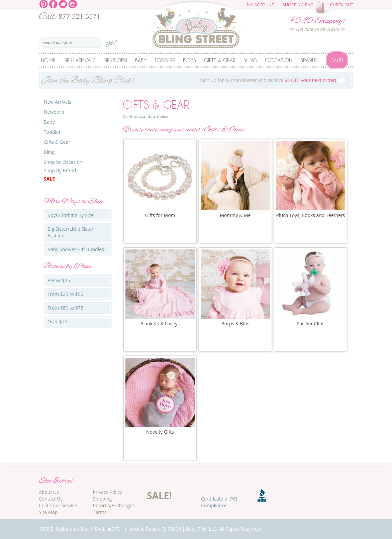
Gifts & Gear (220, 60)
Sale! (337, 60)
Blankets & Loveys (160, 324)
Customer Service (58, 505)
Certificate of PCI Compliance (219, 502)
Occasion (279, 60)
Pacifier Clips (311, 324)
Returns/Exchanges (114, 505)
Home (48, 60)
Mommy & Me (235, 215)
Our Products (134, 116)
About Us (49, 492)
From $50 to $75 (65, 308)
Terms (100, 512)
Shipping (103, 499)
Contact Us (51, 499)
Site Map (48, 512)
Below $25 (59, 280)
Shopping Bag (298, 5)
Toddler (165, 60)
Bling (250, 60)
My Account (260, 5)
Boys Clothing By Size (71, 215)
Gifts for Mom (160, 215)
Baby (141, 60)
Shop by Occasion (63, 162)
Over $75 (57, 321)
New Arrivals (80, 60)
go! (111, 41)
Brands (309, 60)
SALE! (159, 496)
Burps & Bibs (235, 324)
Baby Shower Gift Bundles (76, 249)
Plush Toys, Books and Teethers (311, 215)
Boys (189, 60)
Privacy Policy (108, 492)
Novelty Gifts (160, 432)
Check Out (342, 5)
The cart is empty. (324, 7)
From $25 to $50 (65, 294)
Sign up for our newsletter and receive (196, 81)
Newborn (115, 60)
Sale (49, 179)
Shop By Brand (60, 170)
